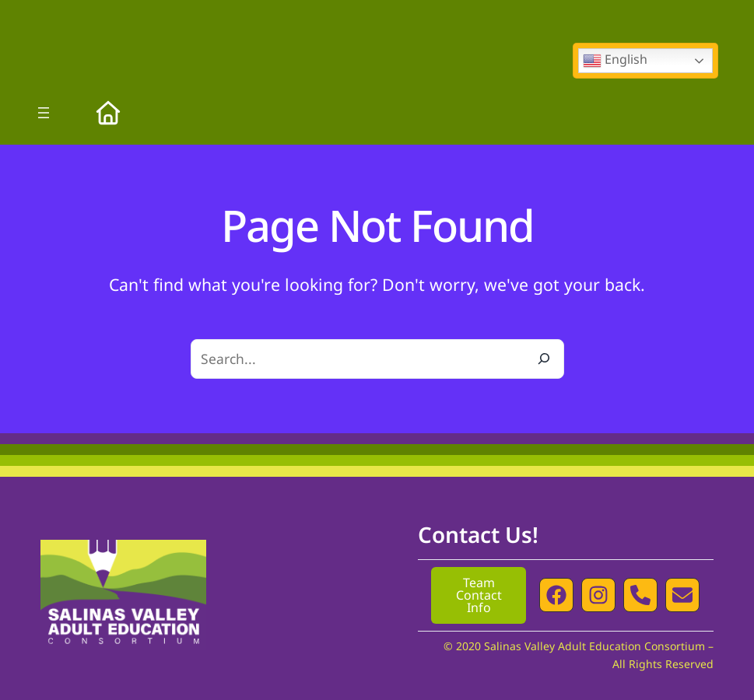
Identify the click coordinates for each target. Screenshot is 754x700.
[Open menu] (44, 113)
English (615, 60)
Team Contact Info (479, 595)
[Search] (544, 359)
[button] (556, 595)
